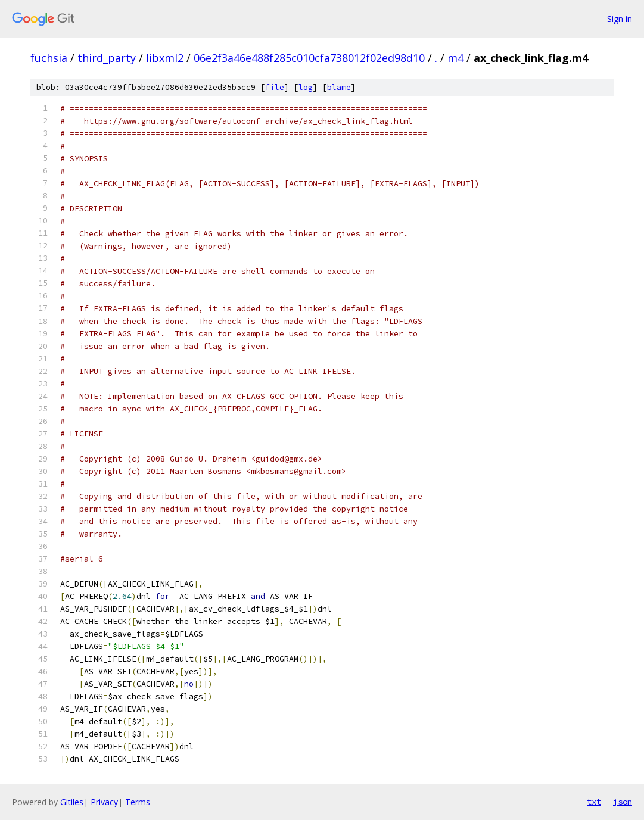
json (623, 802)
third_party (107, 58)
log (306, 87)
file (275, 87)
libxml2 (165, 58)
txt (594, 802)
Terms (138, 802)
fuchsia (49, 58)
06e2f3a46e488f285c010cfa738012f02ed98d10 (309, 58)
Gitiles (72, 802)
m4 (455, 58)
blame (339, 87)
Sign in (620, 19)
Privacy (104, 802)
